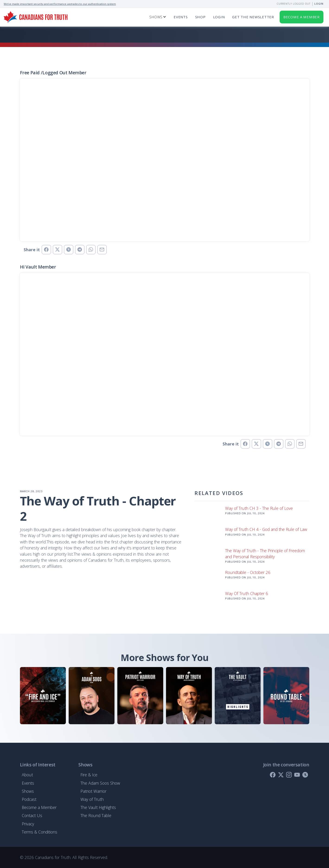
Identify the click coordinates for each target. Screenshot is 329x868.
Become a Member (39, 807)
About (27, 775)
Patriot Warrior (93, 791)
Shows (28, 791)
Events (181, 17)
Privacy (28, 824)
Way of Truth (92, 799)
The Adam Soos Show (100, 783)
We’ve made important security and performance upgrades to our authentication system (60, 4)
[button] (158, 17)
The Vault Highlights (98, 807)
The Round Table (96, 815)
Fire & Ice (89, 775)
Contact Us (32, 815)
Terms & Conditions (40, 832)
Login (319, 4)
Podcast (29, 799)
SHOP (200, 17)
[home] (36, 17)
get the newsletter (253, 17)
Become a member (302, 17)
